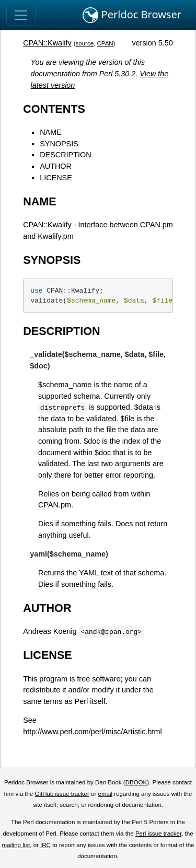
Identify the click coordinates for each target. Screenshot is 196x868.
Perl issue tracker (158, 834)
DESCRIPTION (65, 155)
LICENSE (56, 178)
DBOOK (136, 782)
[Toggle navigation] (21, 15)
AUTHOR (56, 166)
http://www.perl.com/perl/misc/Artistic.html (92, 732)
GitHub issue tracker (62, 794)
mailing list (16, 845)
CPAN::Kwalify (47, 43)
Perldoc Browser (132, 15)
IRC (45, 845)
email (105, 794)
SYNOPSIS (59, 144)
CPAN (105, 43)
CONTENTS (54, 109)
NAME (51, 132)
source (85, 43)
